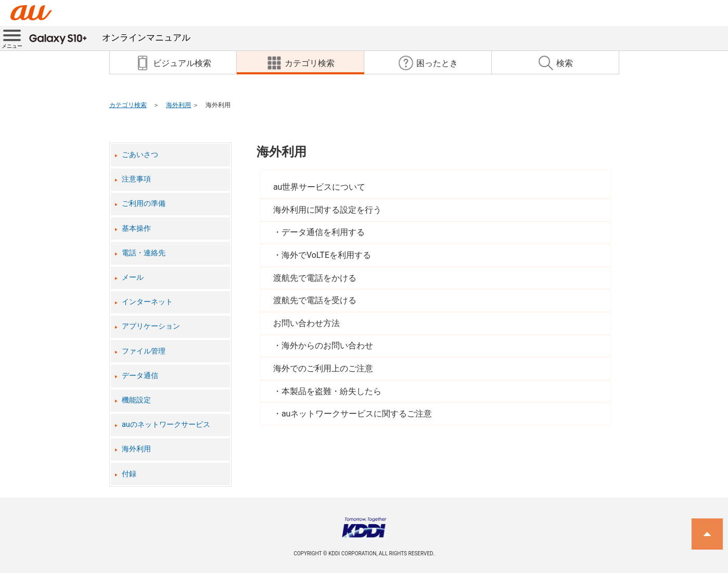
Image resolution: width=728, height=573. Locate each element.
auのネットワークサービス (166, 425)
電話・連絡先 (144, 253)
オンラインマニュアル (110, 37)
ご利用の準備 (144, 204)
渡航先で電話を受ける (315, 300)
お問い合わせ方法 (306, 323)
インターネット (147, 302)
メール (133, 277)
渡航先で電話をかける (315, 278)
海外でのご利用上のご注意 (323, 368)
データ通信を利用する (323, 232)
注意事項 (136, 179)
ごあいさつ (140, 155)
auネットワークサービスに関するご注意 (357, 414)
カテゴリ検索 (128, 105)
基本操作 (136, 229)
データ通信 (140, 376)
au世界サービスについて (320, 187)
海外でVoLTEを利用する (326, 255)
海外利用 (178, 105)
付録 (129, 474)
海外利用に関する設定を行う (327, 210)
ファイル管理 (144, 351)
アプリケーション (151, 326)
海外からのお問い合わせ (327, 346)
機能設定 (136, 400)
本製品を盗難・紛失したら (331, 391)
